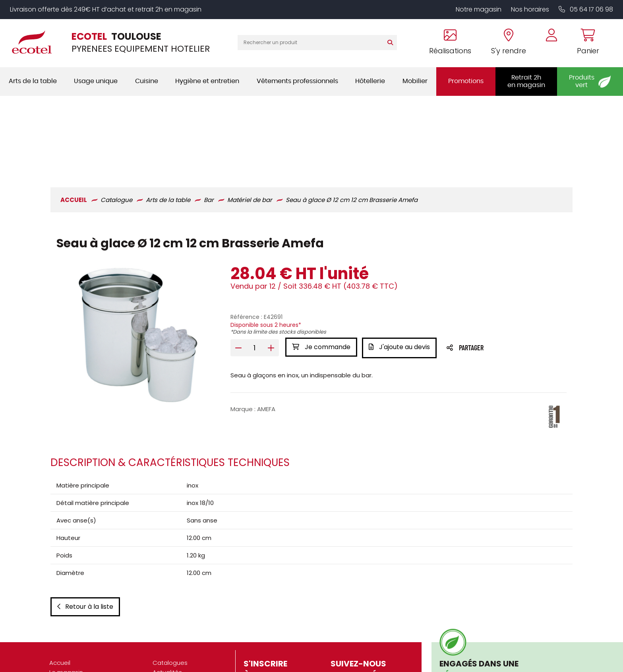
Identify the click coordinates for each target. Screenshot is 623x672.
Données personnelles (186, 632)
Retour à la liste (84, 528)
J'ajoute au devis (400, 264)
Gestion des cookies (183, 642)
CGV (159, 613)
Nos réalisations (73, 613)
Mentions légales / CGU (187, 622)
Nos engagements (77, 632)
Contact (165, 651)
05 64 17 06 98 (586, 9)
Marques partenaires (80, 651)
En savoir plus (467, 618)
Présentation (68, 622)
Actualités (167, 594)
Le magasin (66, 594)
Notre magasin (479, 9)
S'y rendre (64, 603)
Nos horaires (530, 9)
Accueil (60, 584)
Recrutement (69, 642)
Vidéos (163, 603)
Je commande (321, 264)
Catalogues (170, 584)
